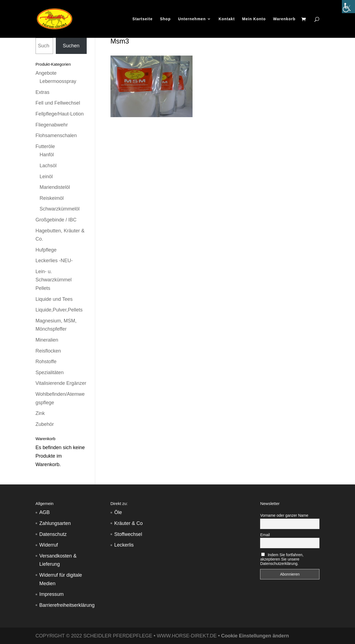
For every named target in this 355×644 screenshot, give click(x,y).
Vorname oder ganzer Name (284, 515)
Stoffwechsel (128, 534)
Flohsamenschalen (56, 135)
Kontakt (227, 19)
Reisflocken (48, 351)
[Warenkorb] (305, 20)
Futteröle (45, 146)
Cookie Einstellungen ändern (255, 636)
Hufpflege (46, 250)
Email (265, 535)
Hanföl (47, 155)
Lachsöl (48, 166)
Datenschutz (53, 534)
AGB (45, 512)
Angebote (46, 73)
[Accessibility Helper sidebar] (348, 7)
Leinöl (46, 177)
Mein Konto (254, 19)
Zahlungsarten (55, 523)
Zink (40, 413)
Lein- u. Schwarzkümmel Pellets (54, 280)
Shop (165, 19)
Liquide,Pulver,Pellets (59, 310)
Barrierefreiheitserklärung (67, 605)
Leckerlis (124, 545)
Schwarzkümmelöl (60, 209)
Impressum (52, 594)
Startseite (142, 19)
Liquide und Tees (54, 299)
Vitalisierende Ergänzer (61, 383)
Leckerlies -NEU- (54, 261)
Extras (43, 92)
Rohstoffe (46, 362)
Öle (118, 512)
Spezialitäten (50, 372)
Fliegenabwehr (52, 125)
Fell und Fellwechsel (58, 103)
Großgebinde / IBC (56, 220)
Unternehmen (192, 19)
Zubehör (45, 424)
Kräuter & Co (129, 523)
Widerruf (49, 545)
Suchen (71, 46)
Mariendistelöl (55, 187)
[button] (12, 632)
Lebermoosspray (58, 81)
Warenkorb (284, 19)
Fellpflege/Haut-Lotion (60, 114)
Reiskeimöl (52, 198)
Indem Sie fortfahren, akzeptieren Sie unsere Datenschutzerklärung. (282, 559)
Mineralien (47, 340)
